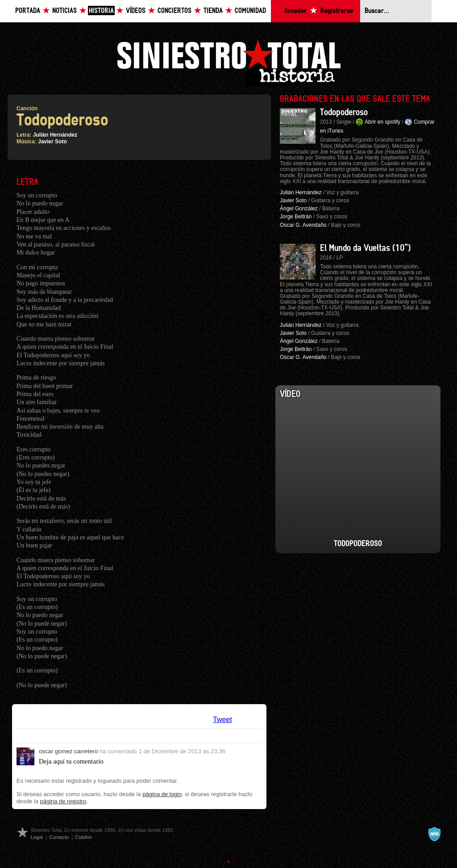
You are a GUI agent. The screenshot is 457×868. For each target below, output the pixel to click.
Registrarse (337, 11)
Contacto (59, 837)
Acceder (295, 11)
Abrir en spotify (382, 122)
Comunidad (250, 11)
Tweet (222, 720)
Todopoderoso (344, 113)
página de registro (63, 801)
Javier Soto (52, 142)
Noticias (64, 11)
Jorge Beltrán (296, 217)
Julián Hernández (55, 135)
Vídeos (136, 11)
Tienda (213, 11)
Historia (101, 11)
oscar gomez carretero (68, 751)
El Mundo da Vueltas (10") (365, 248)
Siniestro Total (228, 62)
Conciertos (174, 11)
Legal (37, 837)
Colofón (83, 837)
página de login (162, 794)
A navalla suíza (434, 834)
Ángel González (299, 209)
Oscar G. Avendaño (303, 225)
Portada (28, 11)
